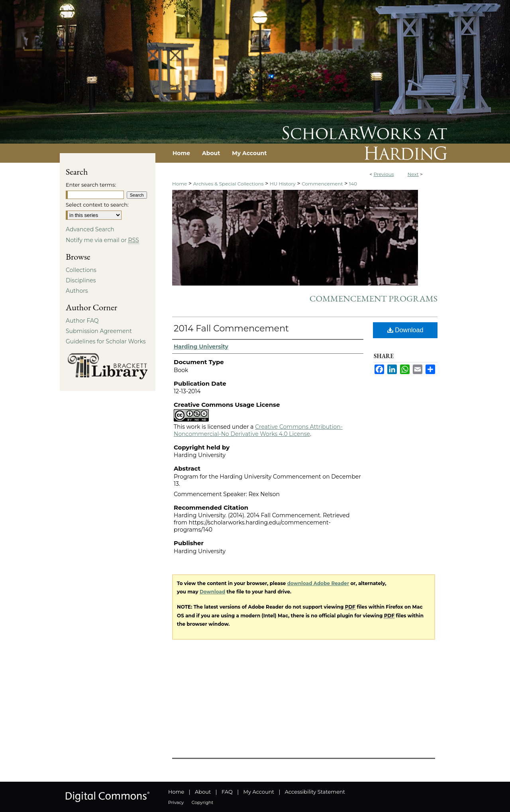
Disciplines (81, 280)
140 (353, 184)
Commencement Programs (374, 299)
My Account (259, 792)
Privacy (176, 802)
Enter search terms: (91, 185)
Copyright (202, 802)
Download (405, 330)
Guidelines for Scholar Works (106, 341)
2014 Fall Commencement (231, 328)
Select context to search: (97, 205)
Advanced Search (90, 229)
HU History (283, 184)
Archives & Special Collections (229, 184)
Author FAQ (82, 321)
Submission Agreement (99, 331)
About (203, 792)
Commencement (322, 184)
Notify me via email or (102, 240)
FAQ (227, 792)
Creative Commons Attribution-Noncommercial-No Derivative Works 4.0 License (258, 430)
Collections (81, 270)
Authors (77, 291)
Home (179, 184)
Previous (383, 174)
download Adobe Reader (318, 583)
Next (413, 174)
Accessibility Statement (315, 792)
